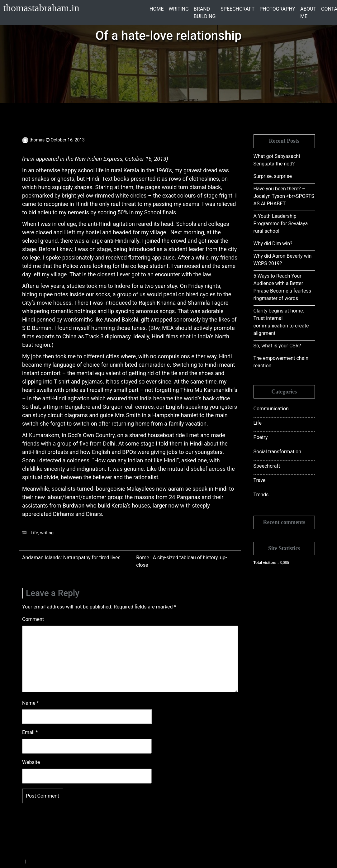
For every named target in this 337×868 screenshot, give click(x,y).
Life (35, 533)
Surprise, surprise (273, 176)
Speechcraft (267, 466)
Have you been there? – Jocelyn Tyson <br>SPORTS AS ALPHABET (284, 196)
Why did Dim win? (273, 243)
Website (31, 762)
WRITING (178, 9)
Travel (260, 480)
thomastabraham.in (41, 8)
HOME (157, 9)
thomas (37, 140)
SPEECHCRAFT (237, 9)
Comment (33, 619)
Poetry (261, 437)
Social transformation (278, 452)
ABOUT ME (308, 13)
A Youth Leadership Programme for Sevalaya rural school (281, 224)
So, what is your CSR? (277, 346)
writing (47, 533)
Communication (271, 409)
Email (30, 732)
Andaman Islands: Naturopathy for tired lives (71, 558)
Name (31, 703)
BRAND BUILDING (205, 13)
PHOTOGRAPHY (277, 9)
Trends (261, 495)
